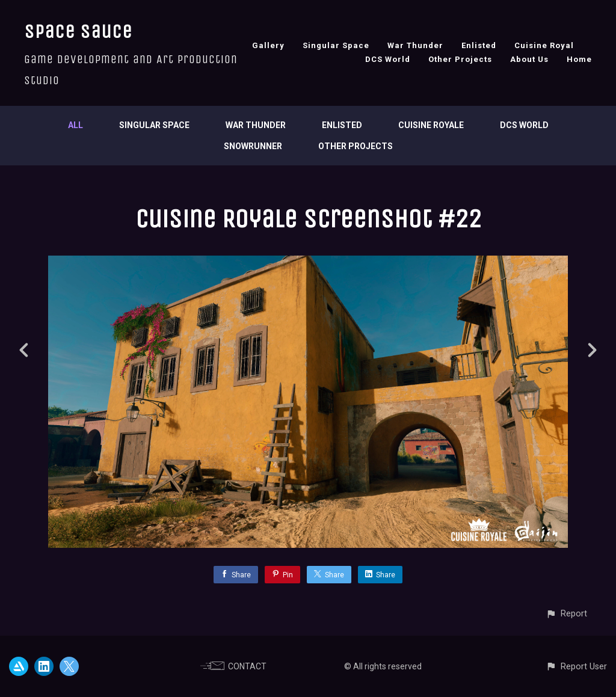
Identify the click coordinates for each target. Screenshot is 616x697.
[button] (566, 614)
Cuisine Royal (544, 45)
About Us (529, 59)
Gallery (268, 45)
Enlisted (479, 45)
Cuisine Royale (431, 125)
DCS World (388, 59)
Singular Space (336, 45)
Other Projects (460, 59)
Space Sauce (78, 32)
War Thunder (415, 45)
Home (579, 59)
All (75, 125)
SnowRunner (253, 146)
